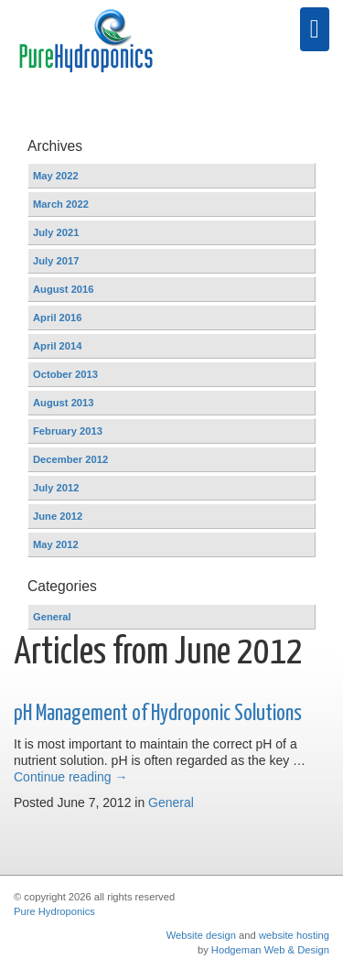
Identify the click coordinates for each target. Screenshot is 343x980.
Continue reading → (71, 777)
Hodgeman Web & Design (270, 950)
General (171, 802)
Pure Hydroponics (54, 911)
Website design (201, 935)
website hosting (294, 935)
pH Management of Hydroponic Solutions (158, 714)
